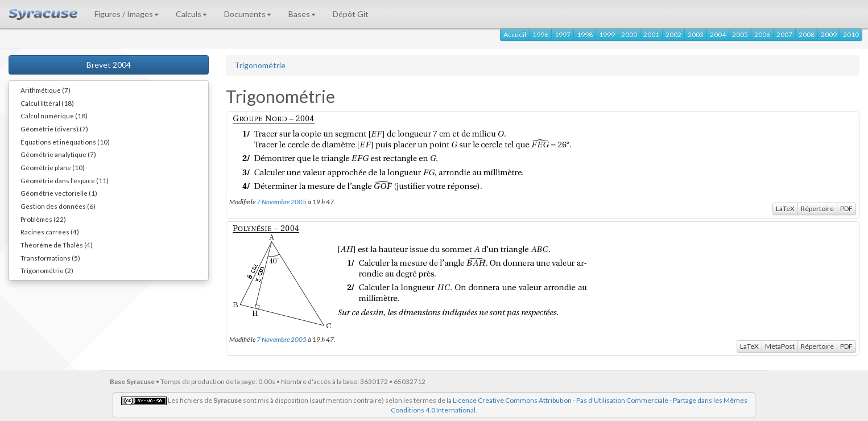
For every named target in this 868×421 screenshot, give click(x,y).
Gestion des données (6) (58, 206)
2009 (829, 34)
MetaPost (780, 346)
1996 (540, 34)
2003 (696, 34)
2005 (740, 34)
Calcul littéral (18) (47, 103)
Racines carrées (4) (50, 232)
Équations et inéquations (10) (65, 142)
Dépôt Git (351, 14)
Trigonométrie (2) (47, 270)
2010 (851, 34)
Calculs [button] (191, 14)
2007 (784, 34)
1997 (563, 34)
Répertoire (817, 209)
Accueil (515, 34)
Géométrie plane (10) (53, 167)
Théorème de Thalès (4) (57, 245)
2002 (673, 34)
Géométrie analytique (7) (58, 154)
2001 (651, 34)
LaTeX (785, 209)
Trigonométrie (260, 65)
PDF (846, 209)
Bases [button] (302, 14)
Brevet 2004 (109, 65)
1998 (585, 34)
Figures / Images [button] (127, 14)
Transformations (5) (50, 258)
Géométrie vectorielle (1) (59, 193)
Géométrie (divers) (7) (54, 129)
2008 (807, 34)
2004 (718, 34)
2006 (762, 34)
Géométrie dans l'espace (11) (65, 180)
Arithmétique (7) (46, 90)
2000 (629, 34)
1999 (607, 34)
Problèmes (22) (43, 219)
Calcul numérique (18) (54, 115)
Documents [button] (248, 14)
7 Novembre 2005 (282, 201)
